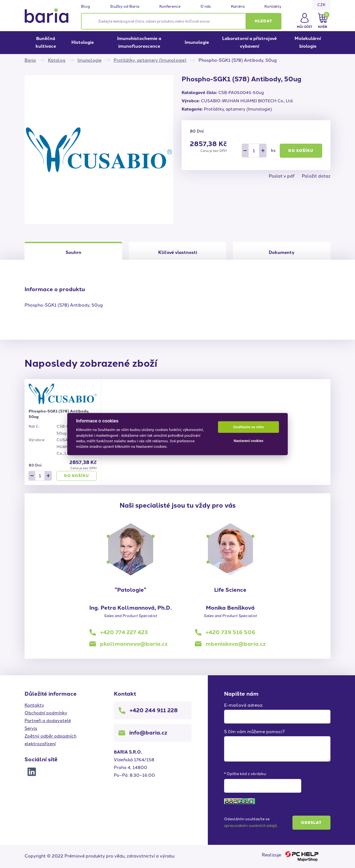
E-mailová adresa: (244, 705)
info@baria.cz (148, 733)
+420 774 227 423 (124, 632)
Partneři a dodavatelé (48, 721)
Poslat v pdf (282, 176)
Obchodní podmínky (46, 713)
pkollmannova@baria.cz (134, 644)
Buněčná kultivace (46, 42)
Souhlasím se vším (248, 427)
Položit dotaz (316, 176)
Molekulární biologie (308, 42)
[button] (263, 21)
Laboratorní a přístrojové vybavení (249, 42)
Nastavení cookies (249, 441)
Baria (30, 60)
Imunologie (197, 42)
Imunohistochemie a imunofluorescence (139, 42)
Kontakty (273, 7)
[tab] (177, 251)
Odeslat (311, 823)
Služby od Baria (125, 7)
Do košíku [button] (301, 151)
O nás (206, 7)
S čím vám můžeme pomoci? (254, 732)
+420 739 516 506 (230, 632)
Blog (86, 7)
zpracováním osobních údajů (250, 826)
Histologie (83, 42)
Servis (31, 728)
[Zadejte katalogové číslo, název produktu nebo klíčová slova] (181, 21)
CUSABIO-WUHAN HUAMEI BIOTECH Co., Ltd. (247, 101)
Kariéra (238, 7)
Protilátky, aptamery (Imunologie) (150, 60)
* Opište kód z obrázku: (245, 774)
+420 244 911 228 (154, 710)
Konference (170, 7)
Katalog (57, 60)
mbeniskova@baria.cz (236, 644)
